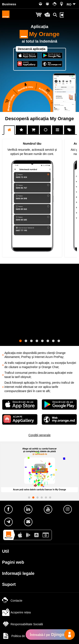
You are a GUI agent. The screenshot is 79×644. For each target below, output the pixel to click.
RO (69, 4)
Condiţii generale (39, 435)
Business (9, 4)
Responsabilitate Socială (22, 624)
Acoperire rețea (16, 612)
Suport (9, 584)
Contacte (12, 601)
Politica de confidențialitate (24, 636)
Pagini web (13, 562)
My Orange (40, 34)
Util (5, 551)
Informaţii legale (18, 573)
